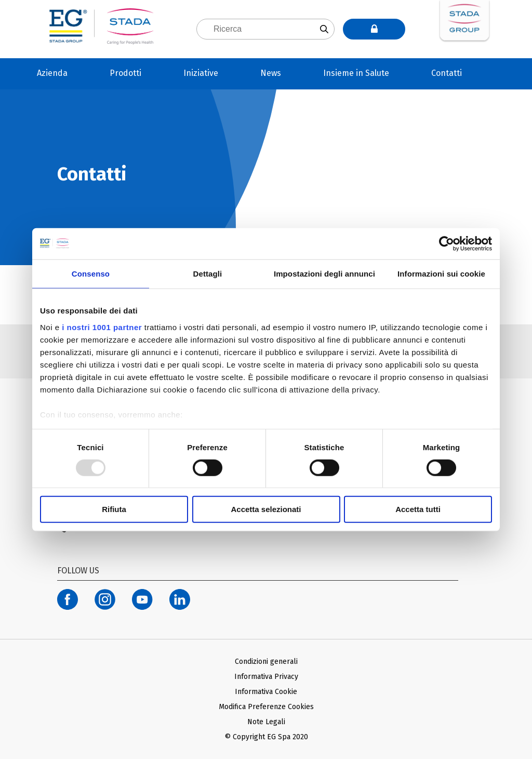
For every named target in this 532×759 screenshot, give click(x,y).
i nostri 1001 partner (102, 327)
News (271, 73)
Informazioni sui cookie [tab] (441, 274)
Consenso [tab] (91, 274)
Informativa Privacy (266, 677)
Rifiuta (114, 509)
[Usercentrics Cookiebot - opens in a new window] (447, 244)
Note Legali (266, 722)
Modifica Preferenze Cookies (266, 707)
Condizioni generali (266, 662)
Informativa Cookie (266, 692)
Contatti (447, 73)
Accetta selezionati (266, 509)
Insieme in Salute (356, 73)
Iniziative (201, 73)
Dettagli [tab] (208, 274)
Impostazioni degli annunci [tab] (324, 274)
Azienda (52, 73)
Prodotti (125, 73)
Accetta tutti (418, 509)
